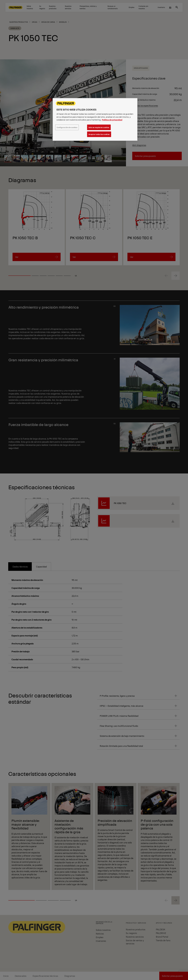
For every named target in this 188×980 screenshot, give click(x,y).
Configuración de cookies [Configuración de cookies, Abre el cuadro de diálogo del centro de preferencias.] (67, 127)
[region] (95, 119)
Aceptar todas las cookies (99, 134)
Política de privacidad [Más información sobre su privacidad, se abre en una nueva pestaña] (112, 120)
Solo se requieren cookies (99, 127)
